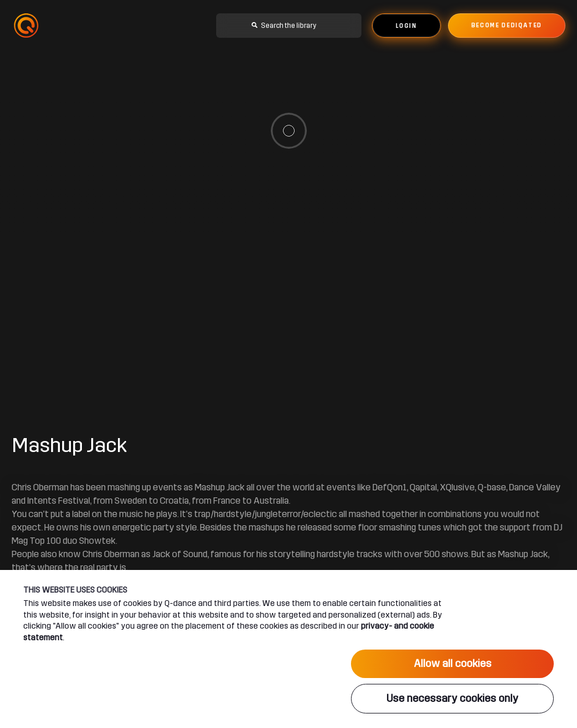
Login (406, 26)
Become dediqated (507, 26)
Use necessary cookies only (452, 698)
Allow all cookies (453, 664)
